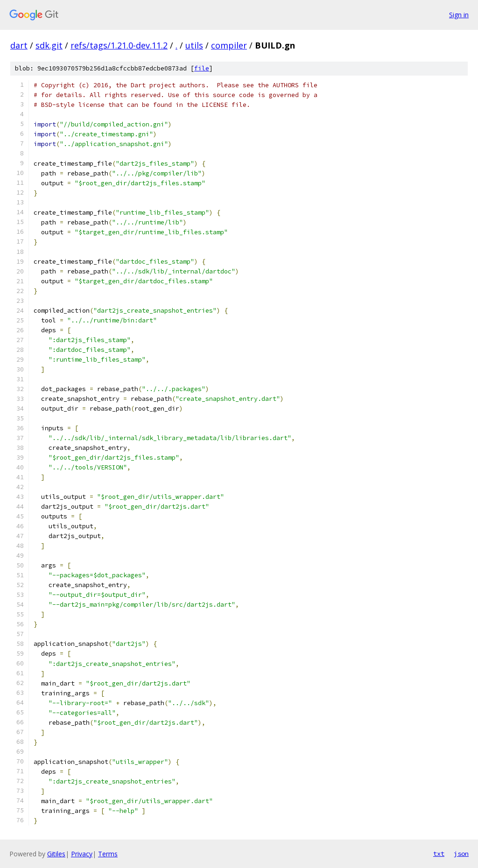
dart (19, 45)
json (461, 854)
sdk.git (49, 45)
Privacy (82, 854)
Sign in (459, 15)
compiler (229, 45)
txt (439, 854)
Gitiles (56, 854)
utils (194, 45)
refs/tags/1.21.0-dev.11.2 (119, 45)
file (202, 68)
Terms (108, 854)
